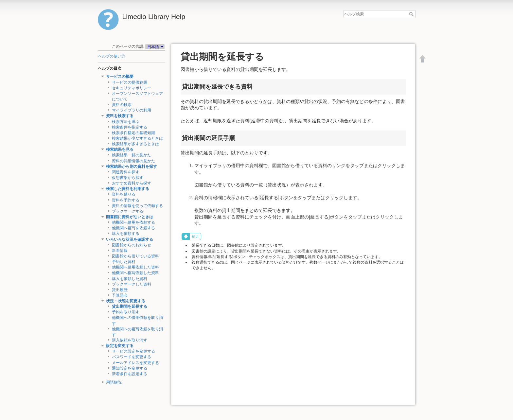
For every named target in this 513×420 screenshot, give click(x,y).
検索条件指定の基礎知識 (133, 133)
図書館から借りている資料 (135, 256)
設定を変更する (120, 346)
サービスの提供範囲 (130, 82)
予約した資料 (124, 262)
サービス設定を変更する (133, 351)
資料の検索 (122, 105)
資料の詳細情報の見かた (133, 161)
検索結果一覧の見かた (132, 155)
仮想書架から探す (128, 178)
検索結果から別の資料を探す (132, 166)
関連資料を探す (126, 172)
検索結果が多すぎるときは (135, 144)
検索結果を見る (120, 149)
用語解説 (114, 382)
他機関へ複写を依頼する (133, 228)
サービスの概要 (120, 77)
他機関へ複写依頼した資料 (135, 273)
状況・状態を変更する (126, 301)
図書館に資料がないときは (130, 217)
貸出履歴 (120, 290)
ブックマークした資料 (132, 284)
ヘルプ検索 (412, 14)
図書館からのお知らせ (132, 245)
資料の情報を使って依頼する (137, 206)
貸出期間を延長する (130, 306)
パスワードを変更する (132, 357)
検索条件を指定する (130, 127)
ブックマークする (128, 211)
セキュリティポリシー (132, 88)
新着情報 (120, 251)
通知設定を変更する (130, 368)
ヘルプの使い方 (112, 56)
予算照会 (120, 295)
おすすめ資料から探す (132, 183)
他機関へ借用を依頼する (133, 222)
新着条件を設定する (130, 374)
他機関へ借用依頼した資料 (135, 267)
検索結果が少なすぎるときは (137, 138)
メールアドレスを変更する (135, 363)
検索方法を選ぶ (126, 122)
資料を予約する (126, 200)
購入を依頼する (126, 234)
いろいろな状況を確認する (130, 239)
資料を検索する (120, 116)
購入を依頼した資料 (130, 279)
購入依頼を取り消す (130, 340)
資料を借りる (124, 194)
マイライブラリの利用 (132, 110)
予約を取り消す (126, 312)
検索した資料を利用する (128, 189)
